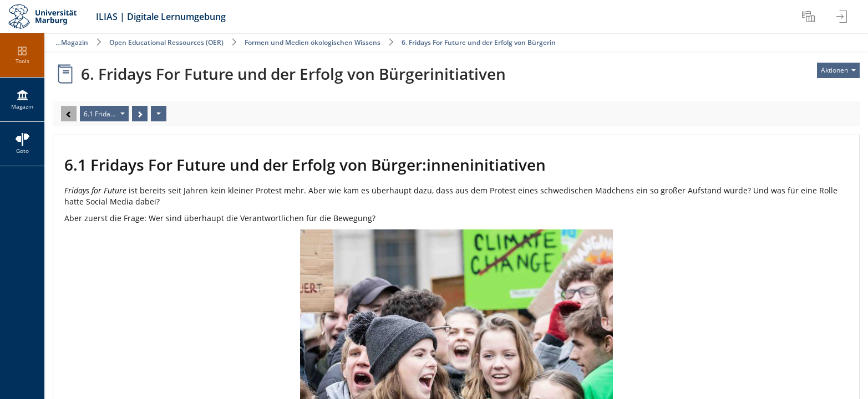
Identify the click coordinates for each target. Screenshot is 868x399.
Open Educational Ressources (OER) (166, 42)
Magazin (75, 42)
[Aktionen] (159, 114)
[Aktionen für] (838, 70)
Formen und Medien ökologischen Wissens (313, 42)
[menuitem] (810, 17)
